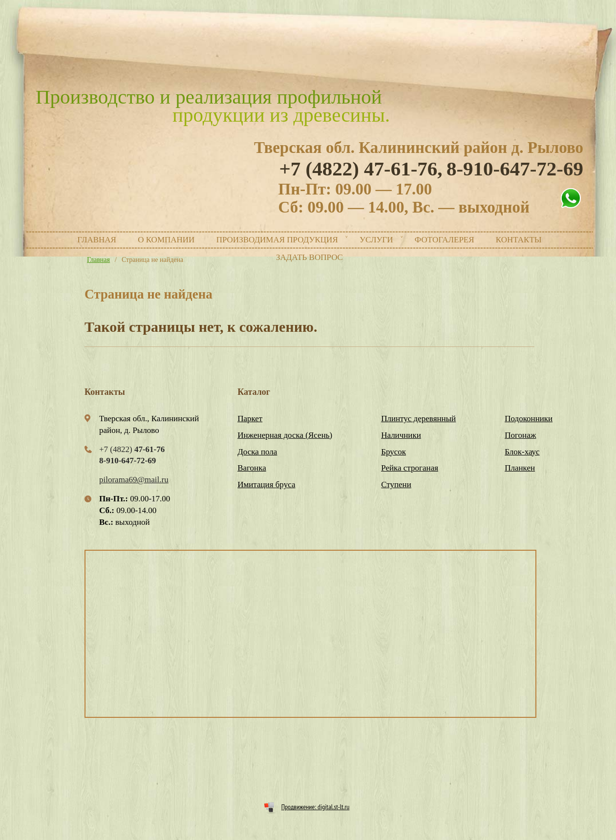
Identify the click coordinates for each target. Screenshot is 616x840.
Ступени (396, 485)
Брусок (393, 452)
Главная (97, 240)
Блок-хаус (522, 452)
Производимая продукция (277, 240)
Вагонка (252, 468)
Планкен (520, 468)
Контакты (519, 240)
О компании (166, 240)
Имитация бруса (266, 485)
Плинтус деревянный (418, 419)
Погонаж (520, 435)
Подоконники (529, 419)
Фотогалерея (445, 240)
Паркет (250, 419)
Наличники (401, 435)
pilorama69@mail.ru (134, 480)
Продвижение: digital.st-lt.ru (316, 807)
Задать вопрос (309, 257)
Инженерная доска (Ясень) (285, 435)
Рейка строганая (410, 468)
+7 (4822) (361, 169)
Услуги (376, 240)
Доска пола (257, 452)
